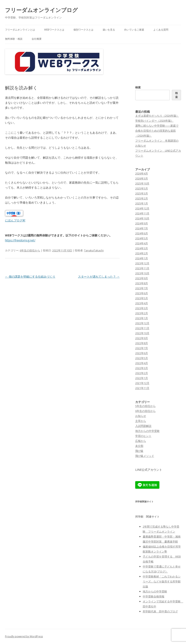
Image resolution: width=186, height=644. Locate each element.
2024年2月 (142, 253)
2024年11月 (142, 213)
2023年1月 (142, 318)
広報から (141, 441)
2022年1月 (142, 378)
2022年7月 (142, 348)
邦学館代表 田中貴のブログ (160, 611)
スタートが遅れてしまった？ (99, 276)
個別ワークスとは (83, 30)
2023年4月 (142, 303)
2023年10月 (142, 273)
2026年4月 (142, 173)
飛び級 (139, 451)
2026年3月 (142, 178)
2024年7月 (142, 228)
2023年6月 (142, 293)
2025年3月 (142, 193)
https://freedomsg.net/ (20, 240)
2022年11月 (142, 328)
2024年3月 (142, 248)
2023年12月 (142, 263)
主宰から (141, 421)
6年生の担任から (30, 250)
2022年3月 (142, 368)
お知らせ (141, 416)
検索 (138, 87)
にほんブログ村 (15, 220)
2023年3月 (142, 308)
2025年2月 (142, 198)
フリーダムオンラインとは (20, 30)
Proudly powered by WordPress (24, 636)
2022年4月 (142, 363)
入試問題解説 (143, 426)
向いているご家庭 (134, 30)
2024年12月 (142, 208)
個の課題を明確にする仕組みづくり (30, 276)
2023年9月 (142, 278)
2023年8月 (142, 283)
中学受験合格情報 (154, 596)
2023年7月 (142, 288)
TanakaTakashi (94, 250)
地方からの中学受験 (147, 431)
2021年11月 (142, 388)
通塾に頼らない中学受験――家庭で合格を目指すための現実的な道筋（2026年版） (157, 131)
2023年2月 (142, 313)
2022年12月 (142, 323)
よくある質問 (161, 30)
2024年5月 (142, 238)
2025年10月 (142, 183)
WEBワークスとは (54, 30)
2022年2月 (142, 373)
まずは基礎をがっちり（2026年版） (157, 116)
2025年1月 (142, 203)
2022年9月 (142, 338)
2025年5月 (142, 188)
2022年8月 (142, 343)
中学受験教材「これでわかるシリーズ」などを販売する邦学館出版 (162, 581)
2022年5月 (142, 358)
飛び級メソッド (145, 456)
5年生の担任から (145, 406)
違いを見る (109, 30)
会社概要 (37, 39)
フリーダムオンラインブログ (41, 10)
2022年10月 (142, 333)
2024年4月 (142, 243)
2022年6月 (142, 353)
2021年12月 (142, 383)
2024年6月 (142, 233)
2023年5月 (142, 298)
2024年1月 (142, 258)
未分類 (139, 446)
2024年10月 (142, 218)
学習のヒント (143, 436)
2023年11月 (142, 268)
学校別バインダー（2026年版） (154, 121)
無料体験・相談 (14, 39)
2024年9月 (142, 223)
